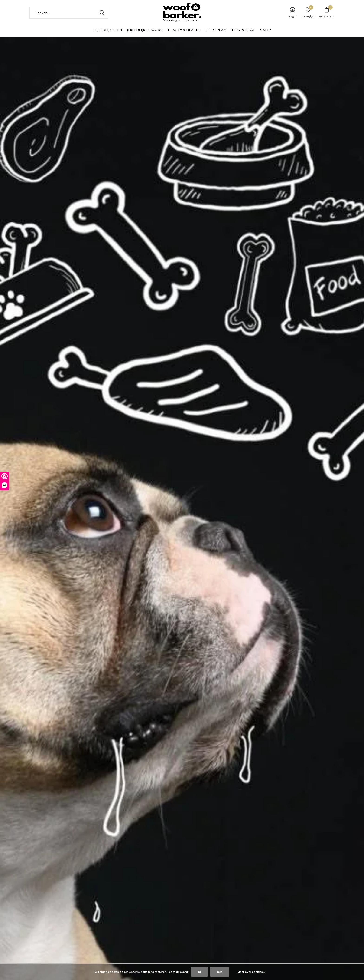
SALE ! (266, 30)
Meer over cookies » (251, 972)
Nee (220, 972)
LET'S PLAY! (216, 30)
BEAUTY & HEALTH (184, 30)
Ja (199, 972)
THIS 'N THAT (243, 30)
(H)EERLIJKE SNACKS (145, 30)
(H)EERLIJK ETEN (108, 30)
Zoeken (102, 13)
